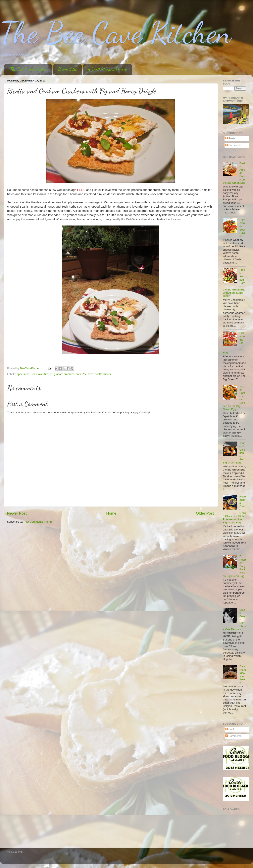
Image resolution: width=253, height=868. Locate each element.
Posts (230, 138)
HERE (81, 190)
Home (111, 513)
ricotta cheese (103, 374)
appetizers (23, 374)
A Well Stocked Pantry (107, 69)
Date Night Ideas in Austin (243, 674)
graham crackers (64, 374)
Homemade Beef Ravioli (242, 228)
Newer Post (17, 513)
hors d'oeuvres (85, 374)
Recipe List (67, 69)
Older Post (205, 513)
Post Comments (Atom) (38, 522)
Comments (233, 145)
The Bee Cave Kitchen (116, 33)
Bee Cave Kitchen (42, 374)
